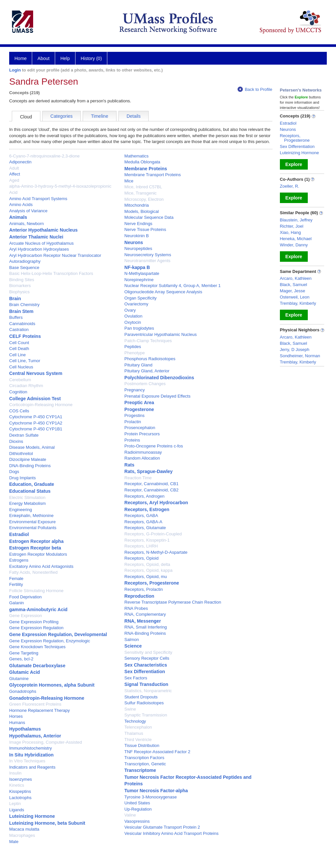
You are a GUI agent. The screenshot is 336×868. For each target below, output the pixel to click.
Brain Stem (21, 311)
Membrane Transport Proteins (153, 175)
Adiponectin (20, 162)
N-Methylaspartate (142, 273)
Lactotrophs (20, 798)
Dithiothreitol (21, 454)
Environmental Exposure (32, 522)
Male (14, 842)
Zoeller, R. (290, 186)
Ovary (130, 310)
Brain (15, 299)
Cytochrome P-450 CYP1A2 (36, 423)
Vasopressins (137, 821)
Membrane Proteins (146, 169)
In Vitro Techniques (27, 761)
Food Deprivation (25, 597)
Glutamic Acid (25, 672)
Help (65, 58)
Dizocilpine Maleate (28, 459)
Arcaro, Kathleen (296, 278)
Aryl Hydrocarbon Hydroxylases (39, 249)
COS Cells (19, 411)
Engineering (21, 510)
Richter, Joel (292, 226)
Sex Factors (136, 678)
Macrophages (22, 835)
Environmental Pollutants (33, 528)
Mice (129, 181)
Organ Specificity (140, 298)
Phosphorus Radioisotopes (150, 359)
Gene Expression (26, 616)
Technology (135, 721)
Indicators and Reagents (32, 767)
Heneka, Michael (296, 239)
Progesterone (139, 409)
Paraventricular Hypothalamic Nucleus (160, 334)
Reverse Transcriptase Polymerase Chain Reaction (173, 602)
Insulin (15, 773)
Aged (14, 180)
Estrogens (19, 560)
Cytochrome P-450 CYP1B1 (36, 429)
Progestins (134, 415)
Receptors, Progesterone (152, 583)
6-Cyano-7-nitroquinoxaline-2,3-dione (44, 156)
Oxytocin (133, 322)
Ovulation (133, 316)
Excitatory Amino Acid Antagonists (41, 566)
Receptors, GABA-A (143, 522)
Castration (19, 330)
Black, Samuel (294, 285)
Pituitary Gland (138, 365)
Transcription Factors (144, 758)
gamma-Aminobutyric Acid (38, 610)
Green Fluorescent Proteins (35, 704)
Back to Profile (255, 89)
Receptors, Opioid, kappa (148, 570)
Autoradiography (25, 261)
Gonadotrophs (23, 691)
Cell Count (19, 343)
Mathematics (136, 156)
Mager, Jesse (293, 291)
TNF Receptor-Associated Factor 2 (157, 752)
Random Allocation (142, 458)
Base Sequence (24, 268)
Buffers (16, 317)
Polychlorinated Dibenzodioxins (159, 378)
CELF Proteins (25, 336)
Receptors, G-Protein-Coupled (153, 534)
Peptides (133, 347)
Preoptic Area (139, 403)
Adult (14, 168)
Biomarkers (20, 286)
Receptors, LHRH (141, 546)
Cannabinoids (22, 324)
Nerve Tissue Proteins (145, 229)
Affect (15, 174)
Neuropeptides (138, 248)
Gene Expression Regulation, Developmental (58, 634)
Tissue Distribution (142, 745)
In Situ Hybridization (31, 755)
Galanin (17, 603)
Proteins (132, 440)
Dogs (14, 472)
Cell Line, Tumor (25, 361)
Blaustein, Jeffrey (296, 220)
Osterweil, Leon (295, 297)
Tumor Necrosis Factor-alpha (156, 791)
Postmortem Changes (145, 384)
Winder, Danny (294, 245)
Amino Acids (21, 205)
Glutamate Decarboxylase (37, 666)
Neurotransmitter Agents (147, 261)
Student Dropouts (141, 697)
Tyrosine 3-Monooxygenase (151, 797)
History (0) (91, 58)
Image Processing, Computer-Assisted (46, 742)
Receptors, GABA (141, 516)
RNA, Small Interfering (146, 627)
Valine (130, 815)
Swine (130, 709)
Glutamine (19, 679)
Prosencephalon (140, 428)
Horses (16, 716)
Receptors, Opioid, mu (146, 577)
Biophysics (19, 292)
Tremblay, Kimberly (298, 303)
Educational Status (30, 491)
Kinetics (17, 785)
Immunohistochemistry (31, 748)
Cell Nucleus (21, 367)
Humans (17, 723)
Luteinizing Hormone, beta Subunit (47, 823)
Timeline (99, 116)
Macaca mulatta (24, 829)
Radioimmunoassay (143, 452)
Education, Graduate (32, 484)
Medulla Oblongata (142, 162)
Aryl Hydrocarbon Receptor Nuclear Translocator (55, 255)
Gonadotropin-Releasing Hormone (47, 698)
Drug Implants (22, 478)
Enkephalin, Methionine (31, 516)
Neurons (134, 242)
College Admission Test (35, 399)
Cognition (18, 392)
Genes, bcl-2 (21, 659)
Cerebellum (20, 380)
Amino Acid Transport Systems (38, 199)
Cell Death (19, 349)
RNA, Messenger (143, 621)
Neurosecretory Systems (148, 255)
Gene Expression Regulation (36, 628)
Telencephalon (138, 727)
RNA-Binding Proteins (145, 633)
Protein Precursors (142, 434)
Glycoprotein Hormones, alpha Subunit (52, 685)
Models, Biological (142, 211)
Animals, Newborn (27, 224)
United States (137, 803)
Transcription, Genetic (145, 764)
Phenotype (135, 353)
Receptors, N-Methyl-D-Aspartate (156, 552)
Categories (62, 116)
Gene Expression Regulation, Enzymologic (50, 641)
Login (15, 70)
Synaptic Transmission (146, 715)
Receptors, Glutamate (145, 528)
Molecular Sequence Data (149, 217)
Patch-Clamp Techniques (148, 341)
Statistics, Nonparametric (148, 691)
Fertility (16, 584)
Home (21, 58)
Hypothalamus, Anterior (35, 736)
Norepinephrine (139, 280)
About (43, 58)
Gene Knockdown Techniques (37, 647)
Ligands (17, 810)
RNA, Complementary (145, 614)
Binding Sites (22, 280)
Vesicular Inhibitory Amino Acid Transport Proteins (171, 833)
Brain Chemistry (24, 305)
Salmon (132, 640)
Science (133, 646)
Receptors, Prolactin (144, 589)
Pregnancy (135, 390)
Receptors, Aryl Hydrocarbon (156, 503)
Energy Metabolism (27, 503)
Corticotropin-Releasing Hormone (41, 405)
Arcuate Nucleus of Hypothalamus (42, 243)
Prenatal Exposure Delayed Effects (157, 396)
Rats (129, 465)
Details (134, 116)
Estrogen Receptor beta (35, 548)
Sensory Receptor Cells (147, 658)
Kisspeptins (20, 791)
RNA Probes (136, 608)
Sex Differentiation (145, 672)
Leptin (15, 804)
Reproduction (139, 596)
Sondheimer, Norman (300, 356)
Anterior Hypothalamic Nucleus (43, 230)
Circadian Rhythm (26, 386)
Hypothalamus (25, 729)
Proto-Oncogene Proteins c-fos (154, 446)
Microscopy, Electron (144, 199)
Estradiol (19, 534)
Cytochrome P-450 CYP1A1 (36, 417)
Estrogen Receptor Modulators (38, 554)
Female (16, 579)
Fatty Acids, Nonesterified (33, 572)
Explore (294, 164)
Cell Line (18, 355)
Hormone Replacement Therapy (40, 710)
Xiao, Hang (290, 232)
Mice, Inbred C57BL (143, 187)
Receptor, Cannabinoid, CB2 (151, 490)
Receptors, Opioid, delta (147, 564)
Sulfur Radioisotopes (144, 703)
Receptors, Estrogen (147, 509)
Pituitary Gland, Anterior (147, 371)
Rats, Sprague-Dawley (148, 471)
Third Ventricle (138, 740)
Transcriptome (140, 770)
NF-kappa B (137, 267)
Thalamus (134, 733)
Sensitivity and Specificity (148, 652)
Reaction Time (138, 478)
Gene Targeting (24, 653)
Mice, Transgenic (140, 193)
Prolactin (133, 422)
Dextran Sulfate (24, 435)
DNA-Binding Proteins (30, 466)
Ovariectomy (136, 304)
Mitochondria (136, 205)
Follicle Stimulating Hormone (36, 591)
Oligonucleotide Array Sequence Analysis (163, 292)
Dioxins (16, 441)
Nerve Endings (138, 224)
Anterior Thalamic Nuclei (36, 237)
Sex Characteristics (146, 665)
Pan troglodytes (139, 328)
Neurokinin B (136, 236)
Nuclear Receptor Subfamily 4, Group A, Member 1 (172, 286)
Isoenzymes (21, 779)
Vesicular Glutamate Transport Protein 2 (162, 827)
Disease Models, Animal (32, 447)
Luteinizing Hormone (32, 816)
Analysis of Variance (28, 211)
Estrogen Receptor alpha (36, 541)
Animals (18, 217)
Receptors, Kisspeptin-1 (147, 540)
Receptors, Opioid (141, 558)
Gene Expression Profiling (34, 622)
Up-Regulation (138, 809)
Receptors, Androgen (144, 496)
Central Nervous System (36, 373)
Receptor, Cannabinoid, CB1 (151, 484)
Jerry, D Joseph (295, 350)
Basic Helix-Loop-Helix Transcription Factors (51, 273)
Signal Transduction (146, 684)
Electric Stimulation (27, 497)
